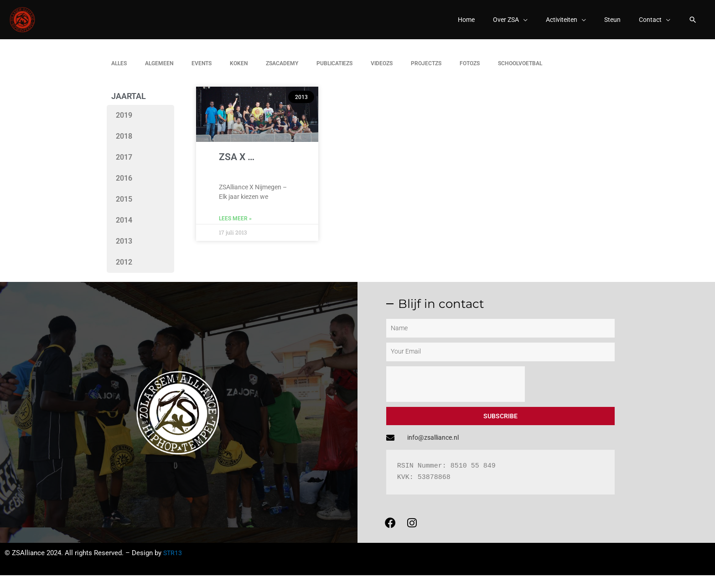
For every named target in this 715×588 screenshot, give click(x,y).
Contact (649, 23)
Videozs (382, 70)
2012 (124, 268)
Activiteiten (557, 23)
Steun (610, 23)
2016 (124, 185)
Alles (119, 70)
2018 (124, 143)
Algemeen (159, 70)
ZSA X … (237, 163)
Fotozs (470, 70)
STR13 (173, 566)
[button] (692, 23)
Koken (239, 70)
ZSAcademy (282, 70)
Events (202, 70)
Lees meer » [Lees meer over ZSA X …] (235, 225)
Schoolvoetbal (520, 70)
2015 (124, 206)
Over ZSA (498, 23)
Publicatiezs (334, 70)
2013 (124, 247)
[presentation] (456, 390)
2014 (124, 226)
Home (457, 23)
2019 (124, 122)
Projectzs (426, 70)
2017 (124, 164)
